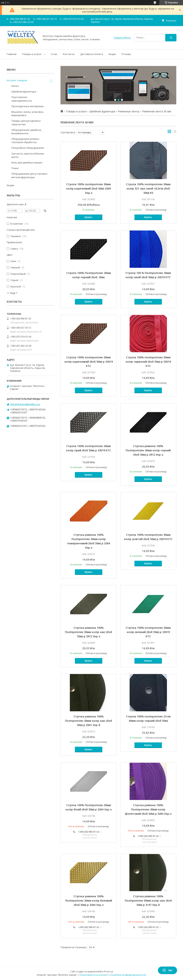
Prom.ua (108, 972)
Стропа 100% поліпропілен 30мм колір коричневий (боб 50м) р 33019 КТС (89, 362)
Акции (112, 54)
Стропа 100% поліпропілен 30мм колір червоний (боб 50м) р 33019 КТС (148, 362)
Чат (168, 970)
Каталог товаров (17, 80)
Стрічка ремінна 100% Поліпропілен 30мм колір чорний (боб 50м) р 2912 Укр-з (148, 450)
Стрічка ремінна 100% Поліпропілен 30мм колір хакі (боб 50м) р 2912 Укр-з (89, 632)
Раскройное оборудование (28, 148)
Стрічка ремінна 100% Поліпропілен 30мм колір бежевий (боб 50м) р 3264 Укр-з (89, 901)
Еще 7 (14, 293)
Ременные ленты (129, 111)
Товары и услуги (32, 54)
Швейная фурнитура (102, 111)
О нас (54, 54)
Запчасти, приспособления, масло (28, 155)
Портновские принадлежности (22, 99)
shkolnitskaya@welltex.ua (25, 404)
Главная (12, 54)
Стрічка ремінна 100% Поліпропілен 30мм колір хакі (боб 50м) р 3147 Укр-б (148, 901)
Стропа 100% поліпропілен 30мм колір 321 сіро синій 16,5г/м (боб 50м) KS (148, 188)
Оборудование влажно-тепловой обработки (26, 141)
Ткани (15, 168)
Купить (89, 217)
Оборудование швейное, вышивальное (27, 132)
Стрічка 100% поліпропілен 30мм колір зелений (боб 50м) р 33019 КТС (148, 632)
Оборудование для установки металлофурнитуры (29, 175)
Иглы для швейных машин (27, 162)
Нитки (15, 86)
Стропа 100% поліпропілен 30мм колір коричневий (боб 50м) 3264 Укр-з (89, 188)
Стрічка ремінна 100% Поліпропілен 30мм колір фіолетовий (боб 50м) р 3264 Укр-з (148, 809)
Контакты (69, 54)
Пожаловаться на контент (94, 975)
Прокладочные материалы (28, 106)
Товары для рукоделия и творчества (26, 122)
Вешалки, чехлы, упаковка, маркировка (28, 113)
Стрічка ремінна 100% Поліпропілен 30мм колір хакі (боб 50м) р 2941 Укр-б (89, 721)
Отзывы (126, 54)
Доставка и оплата (92, 54)
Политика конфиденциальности (128, 975)
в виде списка (175, 132)
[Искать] (171, 38)
